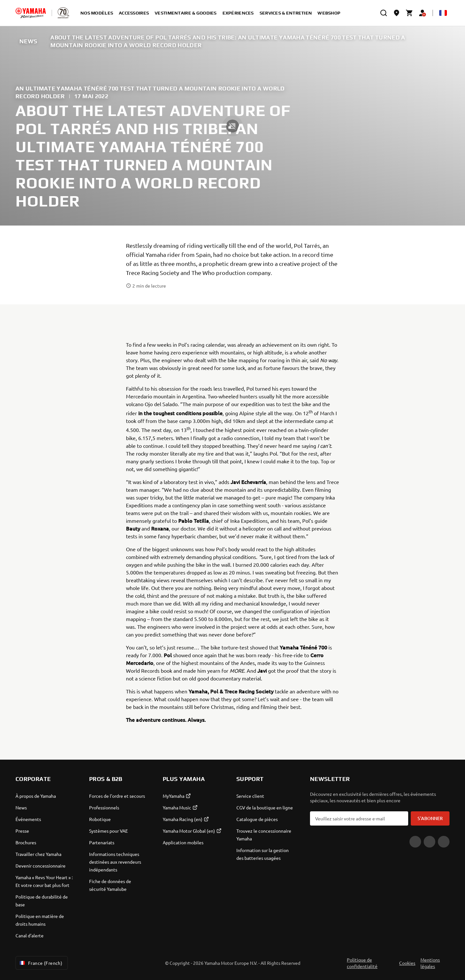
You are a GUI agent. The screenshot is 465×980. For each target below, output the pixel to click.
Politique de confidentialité (362, 963)
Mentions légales (430, 963)
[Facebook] (429, 842)
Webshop (329, 13)
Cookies (407, 963)
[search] (384, 13)
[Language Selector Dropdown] (443, 13)
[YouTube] (415, 842)
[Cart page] (409, 13)
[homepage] (31, 13)
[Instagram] (444, 842)
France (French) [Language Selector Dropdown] (40, 963)
